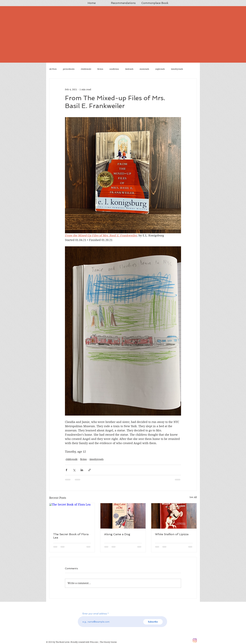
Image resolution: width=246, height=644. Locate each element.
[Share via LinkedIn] (82, 470)
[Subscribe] (153, 622)
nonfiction (114, 69)
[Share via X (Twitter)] (74, 470)
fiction (100, 69)
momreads (144, 69)
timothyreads (177, 69)
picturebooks (69, 69)
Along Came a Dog (117, 534)
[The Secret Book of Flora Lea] (72, 516)
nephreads (160, 69)
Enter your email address (95, 614)
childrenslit (86, 69)
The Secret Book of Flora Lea (71, 536)
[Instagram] (195, 640)
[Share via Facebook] (66, 470)
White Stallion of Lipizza (172, 534)
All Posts (53, 69)
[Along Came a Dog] (123, 516)
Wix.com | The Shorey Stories (103, 642)
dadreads (129, 69)
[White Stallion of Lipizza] (174, 516)
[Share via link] (90, 470)
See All (193, 497)
